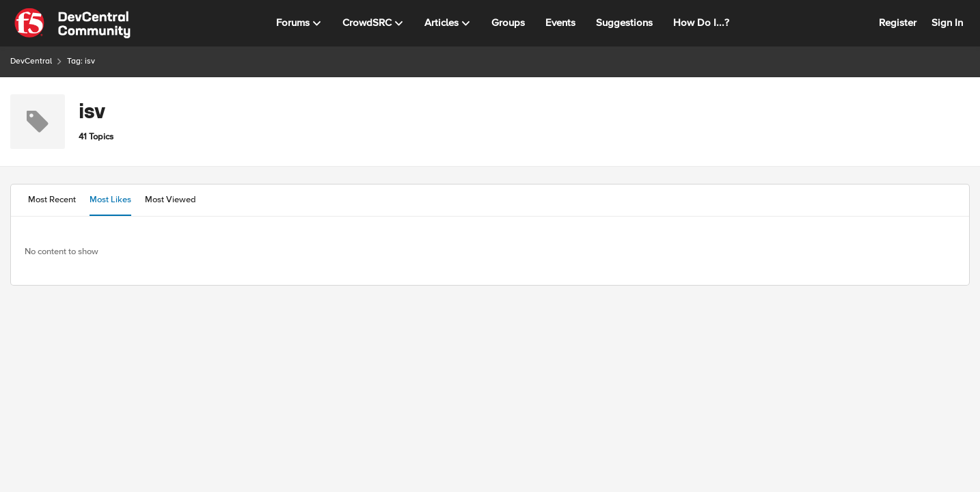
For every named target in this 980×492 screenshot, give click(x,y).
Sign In (947, 23)
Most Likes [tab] (110, 200)
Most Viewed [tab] (171, 200)
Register (898, 23)
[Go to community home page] (72, 23)
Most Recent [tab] (52, 200)
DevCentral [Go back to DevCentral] (31, 61)
